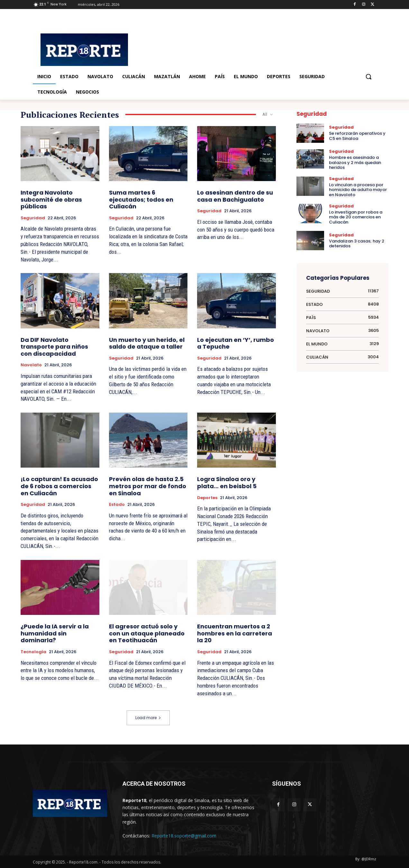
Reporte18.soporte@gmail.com (184, 836)
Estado (117, 505)
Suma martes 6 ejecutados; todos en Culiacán (141, 199)
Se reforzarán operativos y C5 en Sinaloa (357, 136)
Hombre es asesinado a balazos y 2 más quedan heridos (355, 162)
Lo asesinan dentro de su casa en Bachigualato (235, 196)
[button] (368, 77)
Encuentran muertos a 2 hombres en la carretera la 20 (235, 633)
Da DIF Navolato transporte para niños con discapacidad (54, 347)
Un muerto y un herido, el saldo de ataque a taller (147, 343)
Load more (148, 718)
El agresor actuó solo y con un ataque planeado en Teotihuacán (147, 633)
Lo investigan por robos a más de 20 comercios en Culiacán (356, 217)
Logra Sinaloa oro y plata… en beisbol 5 (227, 483)
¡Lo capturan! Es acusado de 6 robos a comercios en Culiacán (59, 486)
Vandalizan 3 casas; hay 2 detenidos (357, 244)
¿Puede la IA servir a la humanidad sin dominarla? (55, 633)
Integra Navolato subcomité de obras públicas (51, 199)
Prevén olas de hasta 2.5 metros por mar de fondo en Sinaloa (148, 486)
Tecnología (33, 652)
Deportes (207, 498)
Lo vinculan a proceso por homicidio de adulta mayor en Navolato (358, 190)
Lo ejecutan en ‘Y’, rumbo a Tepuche (236, 343)
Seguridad (33, 218)
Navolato (31, 365)
